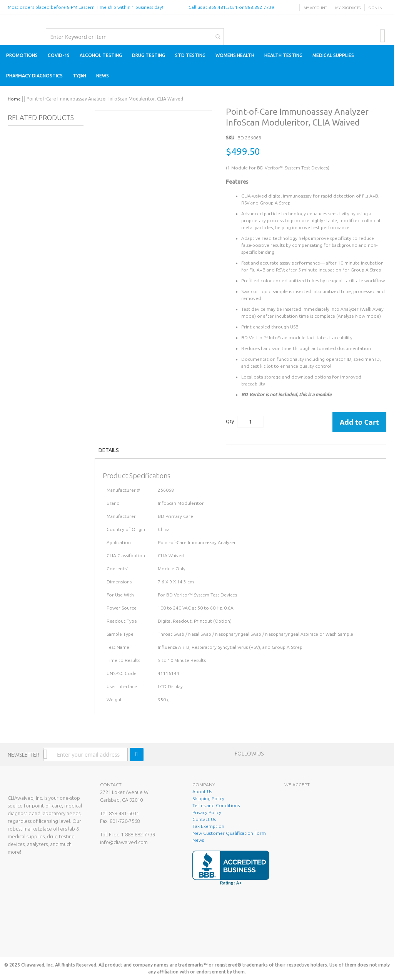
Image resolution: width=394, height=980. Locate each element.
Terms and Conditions (216, 805)
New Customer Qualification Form (229, 833)
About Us (202, 792)
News (198, 840)
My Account (315, 8)
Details (109, 450)
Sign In (376, 8)
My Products (348, 8)
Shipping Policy (208, 798)
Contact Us (204, 819)
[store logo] (8, 23)
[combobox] (135, 37)
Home (14, 99)
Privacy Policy (207, 812)
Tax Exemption (208, 826)
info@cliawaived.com (124, 842)
